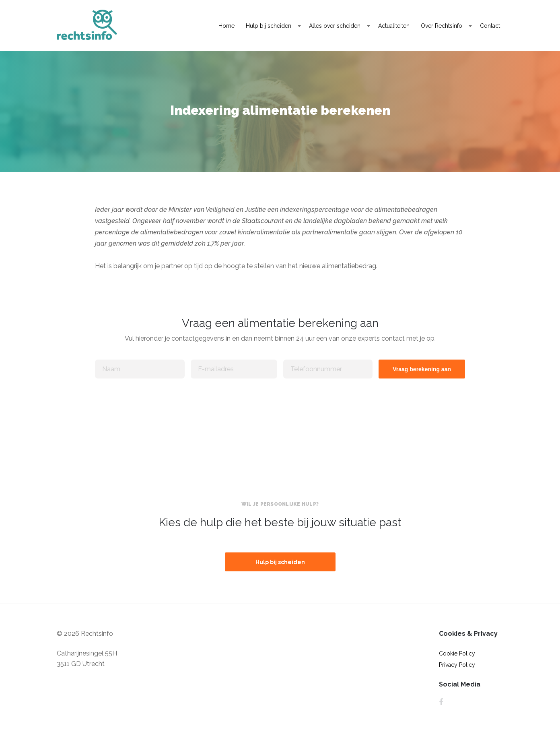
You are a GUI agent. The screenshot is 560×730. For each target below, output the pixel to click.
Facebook (441, 702)
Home (226, 26)
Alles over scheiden (335, 26)
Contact (490, 26)
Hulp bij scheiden (269, 26)
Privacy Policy (457, 665)
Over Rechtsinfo (442, 26)
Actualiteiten (394, 26)
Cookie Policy (457, 653)
